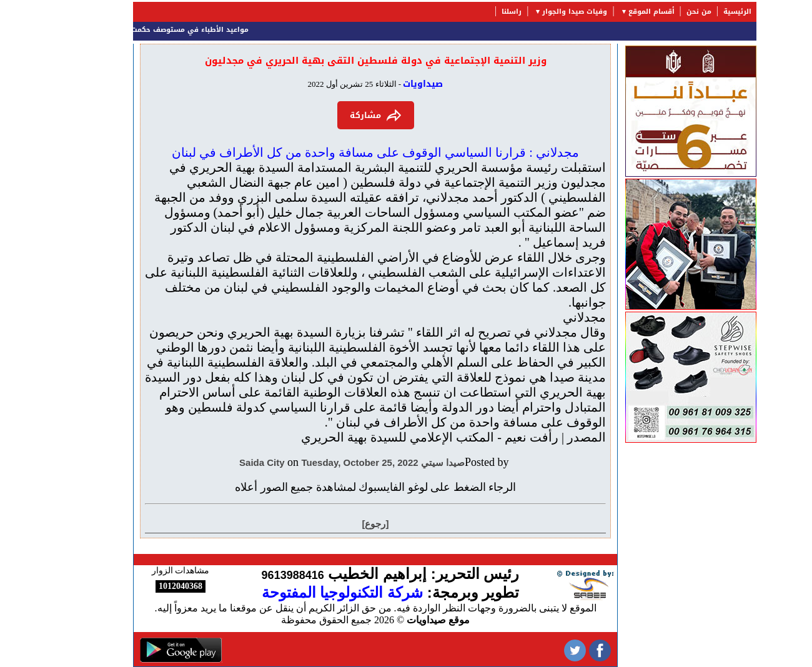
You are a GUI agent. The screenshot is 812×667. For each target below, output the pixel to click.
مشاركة (337, 115)
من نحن (660, 12)
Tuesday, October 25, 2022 (321, 462)
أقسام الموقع (613, 12)
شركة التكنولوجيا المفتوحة (304, 592)
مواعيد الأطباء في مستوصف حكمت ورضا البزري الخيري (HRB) (105, 30)
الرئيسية (699, 12)
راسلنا (473, 12)
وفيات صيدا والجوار (536, 12)
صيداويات (384, 84)
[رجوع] (337, 524)
